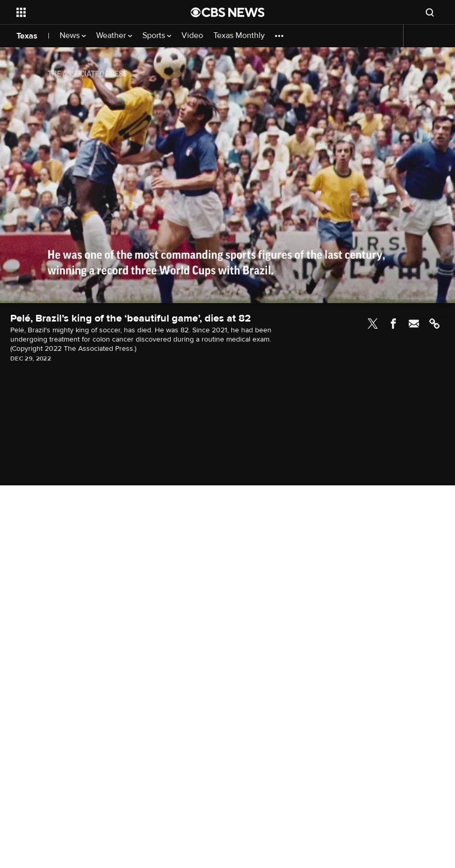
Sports (157, 36)
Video (192, 36)
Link (434, 324)
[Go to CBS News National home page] (228, 12)
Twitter (373, 324)
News (73, 36)
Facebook (393, 324)
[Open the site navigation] (87, 12)
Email (414, 324)
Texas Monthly (239, 36)
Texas (27, 36)
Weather (114, 36)
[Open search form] (430, 12)
